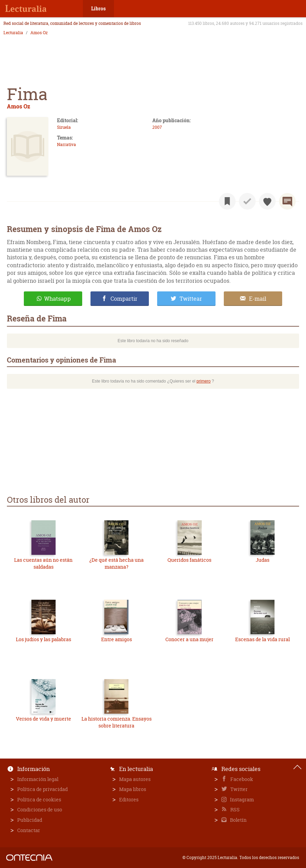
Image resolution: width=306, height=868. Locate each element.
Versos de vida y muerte (44, 719)
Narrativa (66, 144)
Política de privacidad (42, 789)
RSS (235, 809)
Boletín (238, 820)
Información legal (38, 779)
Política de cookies (39, 799)
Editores (129, 799)
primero (204, 381)
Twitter (238, 789)
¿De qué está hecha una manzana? (117, 563)
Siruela (64, 127)
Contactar (29, 830)
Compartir (124, 299)
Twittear (191, 299)
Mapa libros (133, 789)
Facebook (241, 779)
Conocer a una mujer (189, 639)
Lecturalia (13, 33)
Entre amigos (117, 639)
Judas (262, 560)
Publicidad (30, 820)
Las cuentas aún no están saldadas (43, 563)
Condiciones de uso (40, 809)
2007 (157, 127)
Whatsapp (58, 299)
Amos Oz (39, 33)
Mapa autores (135, 779)
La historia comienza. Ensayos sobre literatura (117, 722)
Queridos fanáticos (189, 560)
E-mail (258, 299)
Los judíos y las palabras (44, 639)
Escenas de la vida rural (262, 639)
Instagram (241, 799)
